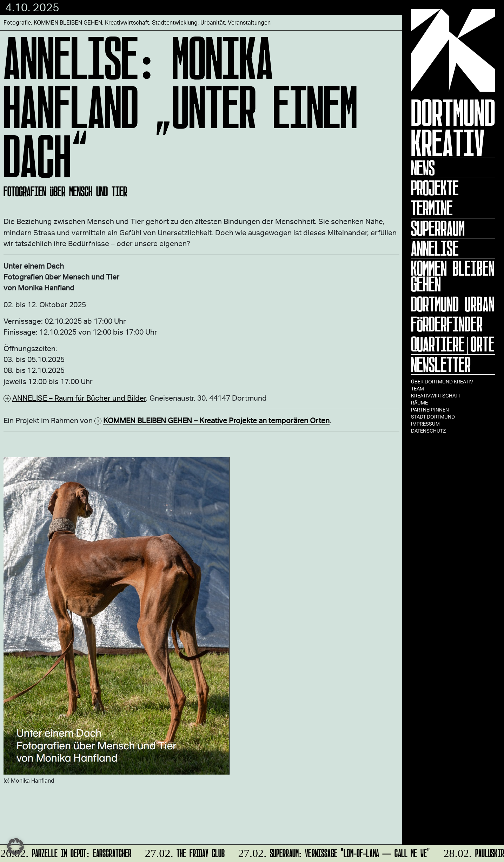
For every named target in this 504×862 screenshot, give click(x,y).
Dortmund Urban (453, 304)
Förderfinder (447, 324)
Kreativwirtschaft (436, 396)
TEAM (417, 389)
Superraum (438, 228)
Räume (419, 403)
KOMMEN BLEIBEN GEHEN (453, 276)
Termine (432, 208)
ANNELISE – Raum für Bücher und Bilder (79, 398)
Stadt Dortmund (433, 417)
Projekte (435, 188)
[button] (15, 847)
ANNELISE (435, 248)
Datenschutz (428, 431)
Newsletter (441, 364)
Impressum (425, 424)
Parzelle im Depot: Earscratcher (66, 852)
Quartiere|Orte (453, 344)
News (423, 168)
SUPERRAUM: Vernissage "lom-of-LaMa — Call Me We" (333, 852)
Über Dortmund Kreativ (442, 381)
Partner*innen (430, 410)
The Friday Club (184, 852)
